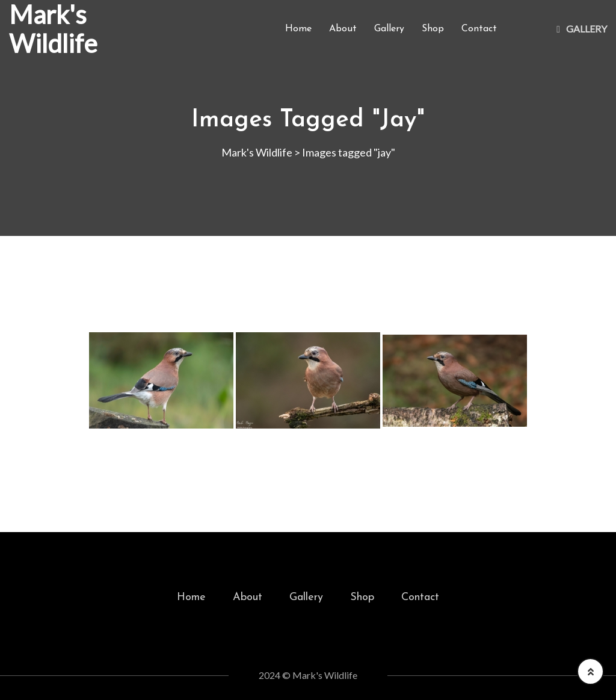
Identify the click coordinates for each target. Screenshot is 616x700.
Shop (433, 29)
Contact (479, 29)
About (343, 29)
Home (298, 29)
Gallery (389, 29)
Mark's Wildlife (53, 29)
